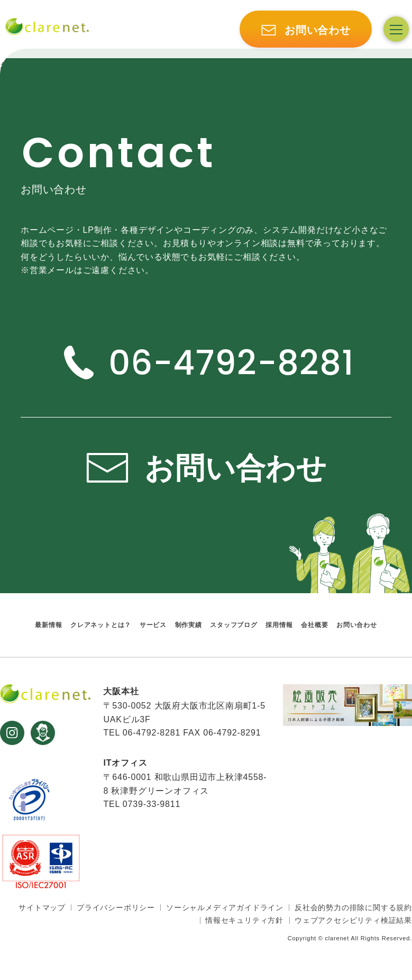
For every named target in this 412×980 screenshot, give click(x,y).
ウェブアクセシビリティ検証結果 (353, 920)
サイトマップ (42, 908)
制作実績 (189, 625)
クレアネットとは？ (101, 625)
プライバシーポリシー (116, 908)
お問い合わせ (357, 625)
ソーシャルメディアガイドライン (225, 908)
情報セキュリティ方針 (244, 920)
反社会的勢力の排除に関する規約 (353, 908)
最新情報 (48, 625)
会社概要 (314, 625)
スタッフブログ (234, 625)
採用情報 (279, 625)
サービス (153, 625)
